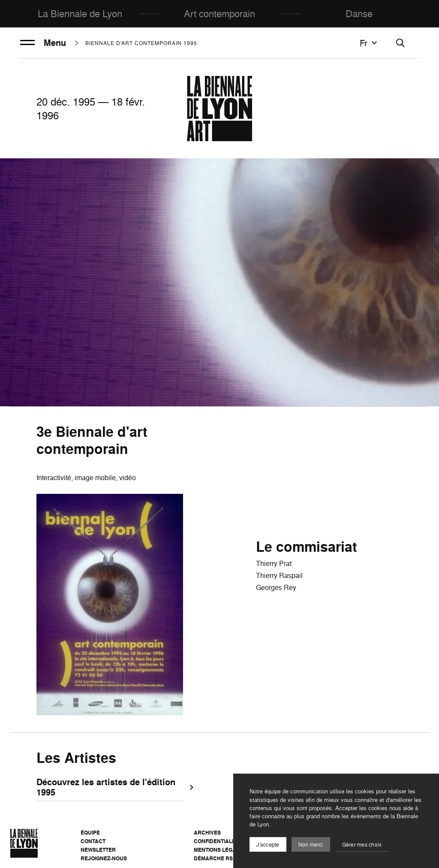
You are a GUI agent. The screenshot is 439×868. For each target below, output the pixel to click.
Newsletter (98, 850)
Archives (207, 833)
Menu (43, 43)
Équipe (90, 833)
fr (370, 43)
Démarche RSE (215, 858)
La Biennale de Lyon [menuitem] (80, 14)
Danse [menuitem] (359, 14)
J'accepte (268, 845)
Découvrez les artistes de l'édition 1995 (110, 788)
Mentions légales (220, 850)
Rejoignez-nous (104, 858)
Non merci (311, 845)
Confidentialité (217, 841)
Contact (93, 841)
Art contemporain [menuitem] (219, 14)
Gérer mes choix (362, 845)
